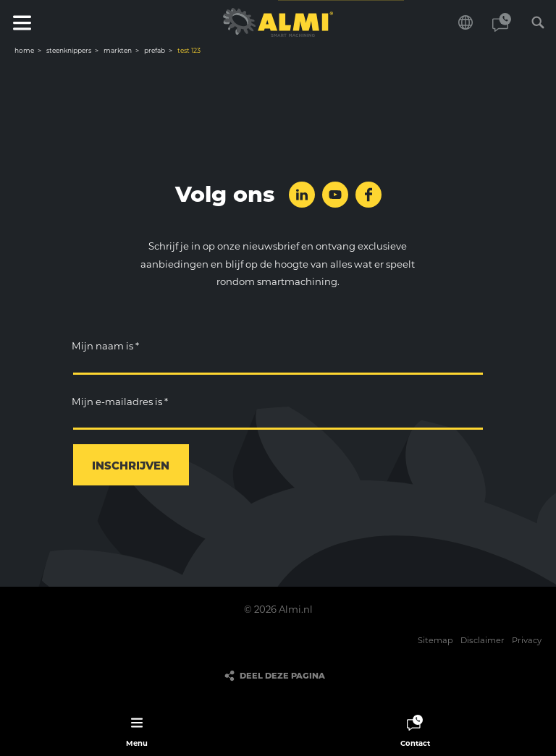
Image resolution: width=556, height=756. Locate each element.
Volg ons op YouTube (335, 195)
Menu (22, 22)
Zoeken (538, 22)
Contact (502, 22)
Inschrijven (131, 466)
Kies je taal (466, 22)
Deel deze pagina (282, 676)
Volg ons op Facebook (368, 195)
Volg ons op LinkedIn (302, 195)
